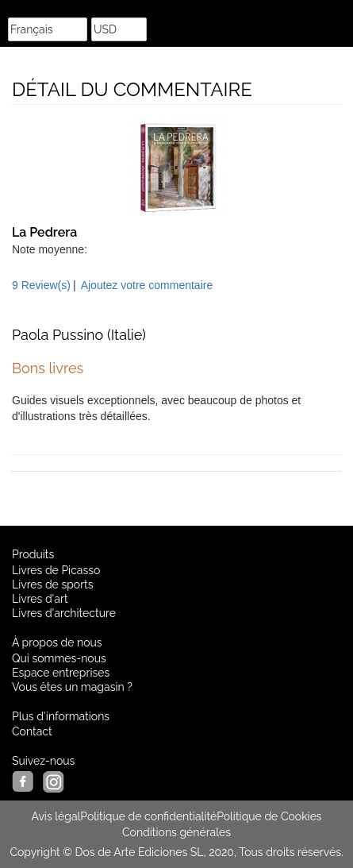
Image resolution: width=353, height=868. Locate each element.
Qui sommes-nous (59, 658)
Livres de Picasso (56, 570)
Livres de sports (53, 584)
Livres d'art (40, 599)
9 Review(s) (41, 285)
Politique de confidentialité (148, 816)
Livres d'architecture (64, 613)
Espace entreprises (61, 673)
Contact (32, 731)
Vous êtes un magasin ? (72, 687)
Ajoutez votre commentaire (147, 285)
